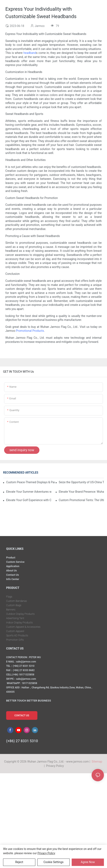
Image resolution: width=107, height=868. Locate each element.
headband (30, 53)
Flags (9, 597)
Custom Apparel (15, 631)
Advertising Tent (15, 618)
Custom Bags (14, 605)
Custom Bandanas (17, 601)
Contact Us (13, 575)
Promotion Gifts (15, 640)
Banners (11, 610)
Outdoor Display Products (20, 614)
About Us (12, 570)
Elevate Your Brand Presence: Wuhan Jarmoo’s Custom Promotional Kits (81, 492)
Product (11, 558)
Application (13, 566)
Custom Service (15, 562)
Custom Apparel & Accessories (23, 627)
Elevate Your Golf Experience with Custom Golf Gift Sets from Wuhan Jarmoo (29, 500)
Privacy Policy (55, 766)
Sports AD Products (17, 635)
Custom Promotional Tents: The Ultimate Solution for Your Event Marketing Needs (81, 500)
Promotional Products (30, 331)
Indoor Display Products (19, 622)
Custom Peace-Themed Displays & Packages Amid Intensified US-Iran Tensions (31, 482)
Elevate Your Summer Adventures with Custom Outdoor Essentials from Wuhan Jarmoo (29, 492)
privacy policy (46, 853)
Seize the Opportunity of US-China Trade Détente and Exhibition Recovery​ (81, 482)
